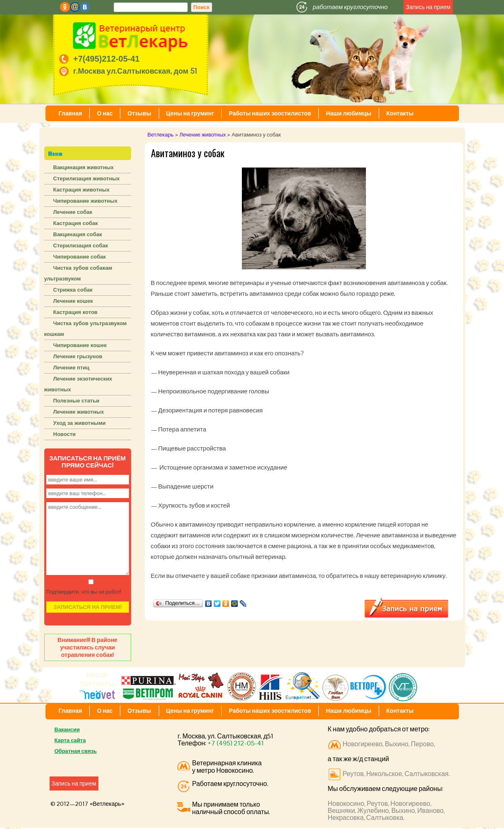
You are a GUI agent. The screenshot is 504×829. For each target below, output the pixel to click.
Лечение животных (203, 135)
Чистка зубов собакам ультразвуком (78, 273)
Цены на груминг (190, 113)
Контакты (400, 113)
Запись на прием (428, 7)
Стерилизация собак (81, 246)
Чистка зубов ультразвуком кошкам (86, 329)
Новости (65, 434)
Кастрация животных (81, 190)
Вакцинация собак (78, 234)
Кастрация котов (75, 312)
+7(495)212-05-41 (106, 59)
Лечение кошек (73, 301)
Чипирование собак (80, 257)
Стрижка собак (73, 290)
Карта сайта (70, 740)
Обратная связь (76, 751)
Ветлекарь (161, 135)
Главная (70, 113)
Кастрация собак (76, 223)
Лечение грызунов (78, 356)
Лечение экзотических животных (78, 384)
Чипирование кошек (80, 345)
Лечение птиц (72, 368)
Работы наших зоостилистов (270, 113)
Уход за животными (80, 423)
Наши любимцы (349, 113)
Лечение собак (73, 212)
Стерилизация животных (87, 178)
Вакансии (67, 730)
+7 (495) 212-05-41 (236, 743)
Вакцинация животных (84, 167)
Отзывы (139, 113)
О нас (105, 113)
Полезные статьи (76, 401)
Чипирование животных (86, 201)
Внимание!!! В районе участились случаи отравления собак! (87, 647)
